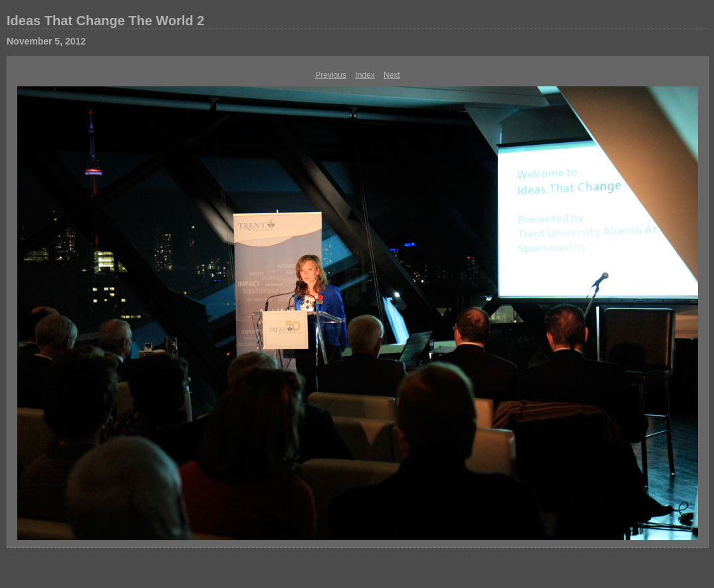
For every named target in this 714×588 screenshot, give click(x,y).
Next (392, 75)
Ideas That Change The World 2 (105, 21)
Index (365, 75)
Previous (331, 75)
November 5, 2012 (46, 41)
